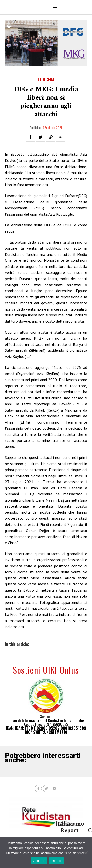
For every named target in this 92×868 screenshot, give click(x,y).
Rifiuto (57, 861)
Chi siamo (71, 824)
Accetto (39, 861)
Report (69, 831)
